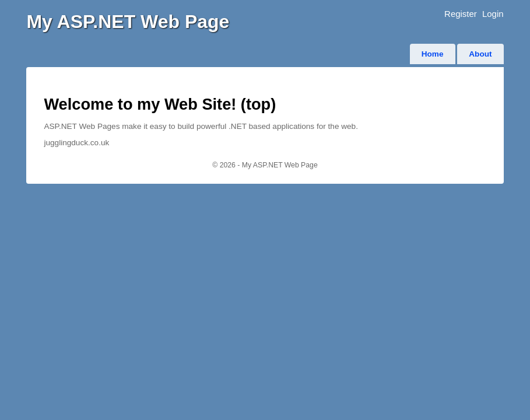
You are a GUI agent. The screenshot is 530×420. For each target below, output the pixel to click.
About (480, 54)
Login (493, 14)
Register (461, 14)
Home (433, 54)
